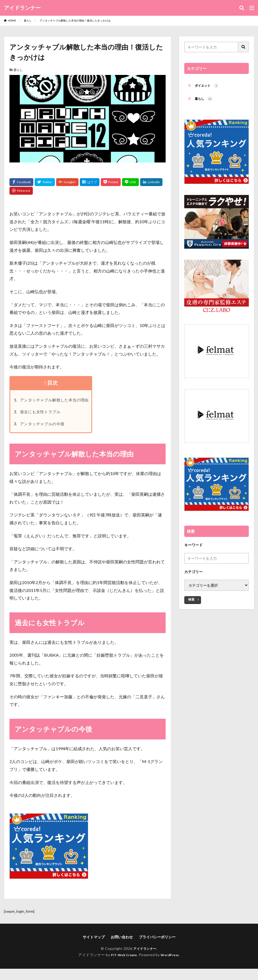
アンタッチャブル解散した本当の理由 (60, 401)
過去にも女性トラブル (43, 414)
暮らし (28, 20)
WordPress (172, 959)
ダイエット (208, 86)
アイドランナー (22, 8)
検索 (191, 598)
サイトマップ (94, 941)
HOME (12, 20)
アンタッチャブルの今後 (45, 428)
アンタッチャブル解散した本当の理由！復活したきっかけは (75, 20)
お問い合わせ (122, 941)
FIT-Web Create (122, 959)
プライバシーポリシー (157, 941)
